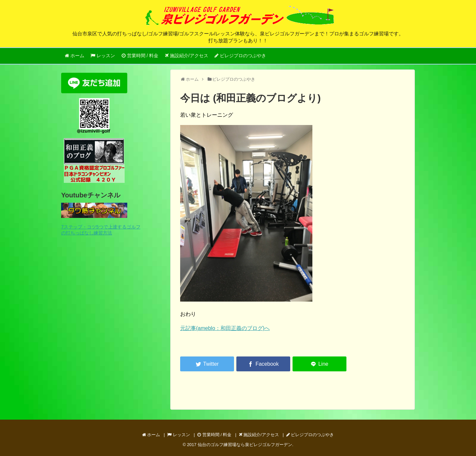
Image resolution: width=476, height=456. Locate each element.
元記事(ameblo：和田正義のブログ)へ (225, 328)
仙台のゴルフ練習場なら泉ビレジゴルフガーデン (245, 445)
